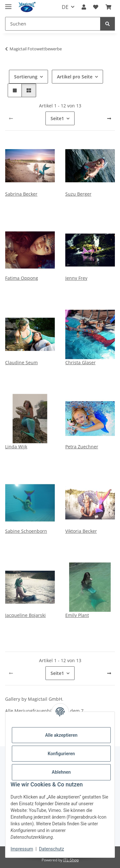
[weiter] (109, 119)
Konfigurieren (61, 754)
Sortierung (26, 77)
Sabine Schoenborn (26, 531)
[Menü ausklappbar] (8, 4)
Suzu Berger (78, 194)
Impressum (22, 849)
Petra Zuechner (82, 447)
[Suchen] (53, 24)
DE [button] (65, 7)
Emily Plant (77, 615)
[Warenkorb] (108, 7)
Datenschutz (52, 849)
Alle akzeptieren (61, 735)
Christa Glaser (80, 362)
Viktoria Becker (81, 531)
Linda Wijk (16, 447)
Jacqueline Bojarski (25, 615)
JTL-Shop (71, 860)
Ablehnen (61, 772)
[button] (84, 7)
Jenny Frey (76, 278)
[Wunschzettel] (96, 7)
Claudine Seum (21, 362)
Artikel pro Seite (75, 77)
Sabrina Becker (21, 194)
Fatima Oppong (22, 278)
